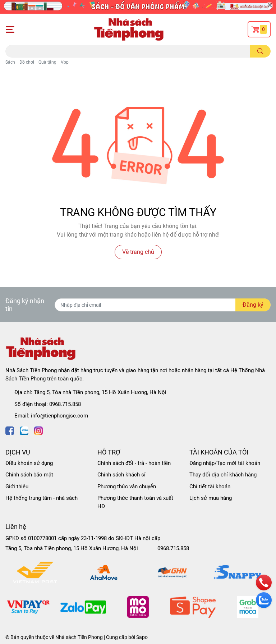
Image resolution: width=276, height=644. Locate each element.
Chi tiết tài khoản (210, 487)
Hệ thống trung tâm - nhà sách (42, 498)
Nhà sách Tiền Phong (79, 637)
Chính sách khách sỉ (121, 475)
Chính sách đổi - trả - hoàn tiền (134, 463)
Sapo (142, 637)
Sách (10, 62)
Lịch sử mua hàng (211, 498)
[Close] (270, 5)
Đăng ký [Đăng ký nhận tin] (253, 305)
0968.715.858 (65, 404)
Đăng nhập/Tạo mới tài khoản (225, 463)
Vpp (65, 62)
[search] (260, 51)
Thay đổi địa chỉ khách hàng (223, 475)
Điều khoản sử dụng (29, 463)
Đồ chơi (27, 62)
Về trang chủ (138, 252)
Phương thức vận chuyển (127, 487)
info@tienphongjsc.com (59, 416)
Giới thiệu (17, 487)
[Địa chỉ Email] (163, 305)
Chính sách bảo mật (29, 475)
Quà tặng (47, 62)
